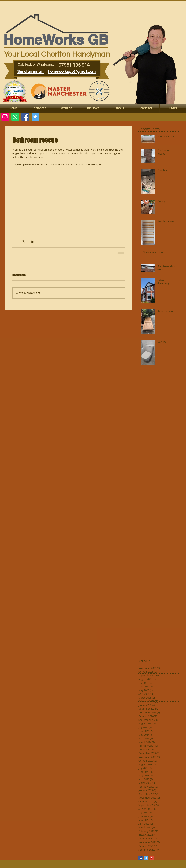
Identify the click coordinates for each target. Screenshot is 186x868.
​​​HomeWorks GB (56, 40)
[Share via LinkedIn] (33, 241)
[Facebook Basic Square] (141, 858)
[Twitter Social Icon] (35, 117)
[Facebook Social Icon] (25, 117)
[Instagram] (5, 117)
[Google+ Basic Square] (152, 858)
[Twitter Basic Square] (146, 858)
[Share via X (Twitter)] (23, 241)
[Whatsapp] (15, 117)
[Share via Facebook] (14, 241)
